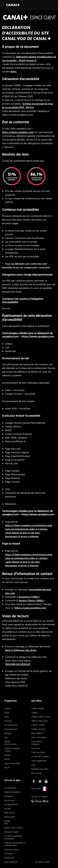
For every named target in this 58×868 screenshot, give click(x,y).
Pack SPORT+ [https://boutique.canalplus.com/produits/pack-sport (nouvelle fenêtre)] (37, 742)
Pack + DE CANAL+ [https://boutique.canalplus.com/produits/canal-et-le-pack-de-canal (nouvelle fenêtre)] (39, 738)
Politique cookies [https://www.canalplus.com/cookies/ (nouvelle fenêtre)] (12, 850)
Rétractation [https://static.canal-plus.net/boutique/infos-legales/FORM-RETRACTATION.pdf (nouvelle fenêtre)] (37, 773)
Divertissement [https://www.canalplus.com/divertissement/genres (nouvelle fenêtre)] (11, 729)
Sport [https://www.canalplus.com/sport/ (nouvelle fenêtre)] (7, 717)
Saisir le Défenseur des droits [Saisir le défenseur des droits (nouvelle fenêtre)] (21, 650)
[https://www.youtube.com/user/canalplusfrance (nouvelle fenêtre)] (46, 781)
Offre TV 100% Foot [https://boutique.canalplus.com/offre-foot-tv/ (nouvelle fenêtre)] (40, 721)
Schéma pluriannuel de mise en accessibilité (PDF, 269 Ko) (27, 106)
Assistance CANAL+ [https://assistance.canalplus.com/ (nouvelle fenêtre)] (29, 597)
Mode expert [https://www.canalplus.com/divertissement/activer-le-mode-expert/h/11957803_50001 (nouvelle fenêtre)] (10, 817)
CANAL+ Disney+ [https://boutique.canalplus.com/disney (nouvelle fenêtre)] (39, 729)
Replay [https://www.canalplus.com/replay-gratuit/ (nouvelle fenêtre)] (7, 821)
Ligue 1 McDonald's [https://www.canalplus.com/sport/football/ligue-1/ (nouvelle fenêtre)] (12, 764)
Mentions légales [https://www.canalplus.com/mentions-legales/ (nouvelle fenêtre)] (12, 832)
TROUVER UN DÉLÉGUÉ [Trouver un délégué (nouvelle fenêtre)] (18, 665)
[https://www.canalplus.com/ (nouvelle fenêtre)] (44, 789)
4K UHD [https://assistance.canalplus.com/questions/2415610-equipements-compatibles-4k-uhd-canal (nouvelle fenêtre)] (8, 809)
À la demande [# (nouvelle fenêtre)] (10, 788)
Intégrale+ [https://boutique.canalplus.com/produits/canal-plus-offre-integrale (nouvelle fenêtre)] (36, 744)
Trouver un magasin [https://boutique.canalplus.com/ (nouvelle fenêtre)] (40, 797)
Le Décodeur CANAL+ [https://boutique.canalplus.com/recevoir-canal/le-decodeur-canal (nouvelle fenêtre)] (41, 757)
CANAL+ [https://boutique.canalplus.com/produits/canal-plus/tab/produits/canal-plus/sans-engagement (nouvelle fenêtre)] (35, 713)
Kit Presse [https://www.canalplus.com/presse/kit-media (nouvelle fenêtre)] (8, 854)
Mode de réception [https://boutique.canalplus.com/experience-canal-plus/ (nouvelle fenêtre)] (12, 792)
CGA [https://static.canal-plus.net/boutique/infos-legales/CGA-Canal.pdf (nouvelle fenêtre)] (33, 765)
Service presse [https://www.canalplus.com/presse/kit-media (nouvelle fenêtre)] (10, 744)
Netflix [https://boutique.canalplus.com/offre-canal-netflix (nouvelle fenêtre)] (7, 759)
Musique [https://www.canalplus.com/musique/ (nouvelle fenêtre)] (8, 733)
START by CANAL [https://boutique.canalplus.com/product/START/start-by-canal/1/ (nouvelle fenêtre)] (39, 753)
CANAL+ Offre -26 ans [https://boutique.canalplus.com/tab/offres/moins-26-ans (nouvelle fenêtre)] (41, 717)
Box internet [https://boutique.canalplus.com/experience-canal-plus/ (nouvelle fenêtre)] (10, 800)
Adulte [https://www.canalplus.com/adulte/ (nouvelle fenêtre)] (7, 742)
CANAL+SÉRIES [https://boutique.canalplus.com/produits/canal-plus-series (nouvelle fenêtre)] (38, 709)
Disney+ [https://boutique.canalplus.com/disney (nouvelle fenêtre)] (8, 755)
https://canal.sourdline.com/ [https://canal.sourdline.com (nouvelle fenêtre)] (30, 608)
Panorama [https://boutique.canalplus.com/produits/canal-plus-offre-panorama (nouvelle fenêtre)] (36, 748)
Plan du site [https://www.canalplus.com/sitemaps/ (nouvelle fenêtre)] (9, 858)
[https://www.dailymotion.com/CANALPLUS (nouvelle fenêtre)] (40, 781)
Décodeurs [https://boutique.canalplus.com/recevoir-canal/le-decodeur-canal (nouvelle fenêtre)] (9, 796)
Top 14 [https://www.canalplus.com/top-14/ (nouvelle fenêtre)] (7, 768)
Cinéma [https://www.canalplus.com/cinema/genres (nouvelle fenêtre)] (8, 709)
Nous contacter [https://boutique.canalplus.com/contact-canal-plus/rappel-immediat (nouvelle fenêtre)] (11, 862)
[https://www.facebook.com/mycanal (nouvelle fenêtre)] (34, 781)
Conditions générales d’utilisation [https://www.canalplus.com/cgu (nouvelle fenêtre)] (13, 837)
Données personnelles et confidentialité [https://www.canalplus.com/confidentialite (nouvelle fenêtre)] (15, 844)
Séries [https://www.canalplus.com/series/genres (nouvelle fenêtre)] (7, 713)
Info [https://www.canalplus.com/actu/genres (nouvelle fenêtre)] (6, 738)
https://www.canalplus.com (38, 337)
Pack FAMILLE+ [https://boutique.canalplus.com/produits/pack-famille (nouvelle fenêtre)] (38, 733)
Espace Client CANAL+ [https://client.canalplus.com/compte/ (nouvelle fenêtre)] (14, 828)
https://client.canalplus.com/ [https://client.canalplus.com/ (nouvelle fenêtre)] (18, 132)
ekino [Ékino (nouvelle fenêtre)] (13, 72)
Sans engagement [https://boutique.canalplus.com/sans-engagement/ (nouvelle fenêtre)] (39, 761)
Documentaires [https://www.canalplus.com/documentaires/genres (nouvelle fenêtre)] (11, 725)
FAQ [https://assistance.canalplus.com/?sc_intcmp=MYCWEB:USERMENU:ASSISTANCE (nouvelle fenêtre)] (6, 824)
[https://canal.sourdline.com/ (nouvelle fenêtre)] (40, 801)
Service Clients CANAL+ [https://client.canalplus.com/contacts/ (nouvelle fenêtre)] (32, 601)
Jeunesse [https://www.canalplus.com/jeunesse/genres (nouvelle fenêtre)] (8, 721)
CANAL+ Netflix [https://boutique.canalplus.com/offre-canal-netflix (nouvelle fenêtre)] (38, 725)
